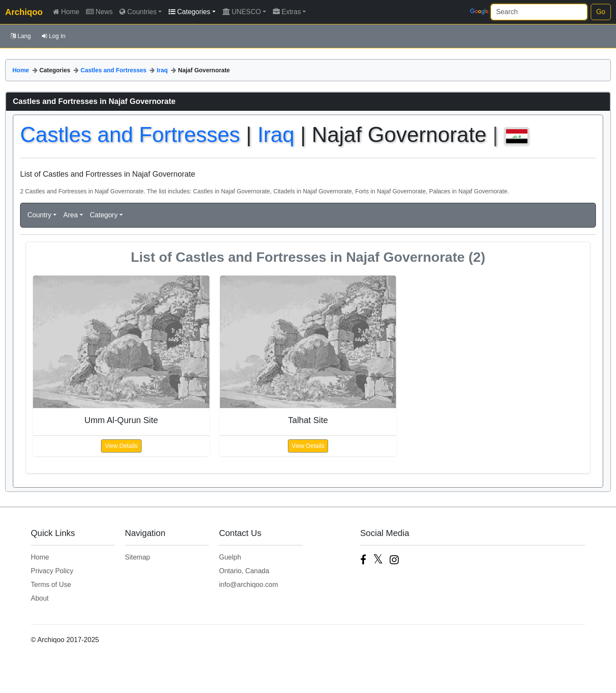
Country (39, 215)
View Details (121, 446)
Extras (287, 12)
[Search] (539, 12)
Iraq (162, 70)
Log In (54, 36)
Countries (138, 12)
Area (71, 215)
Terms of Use (51, 585)
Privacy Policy (52, 571)
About (40, 598)
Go (601, 12)
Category (104, 215)
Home (66, 12)
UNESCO (242, 12)
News (99, 12)
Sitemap (138, 557)
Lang (21, 36)
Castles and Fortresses (113, 70)
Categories (189, 12)
